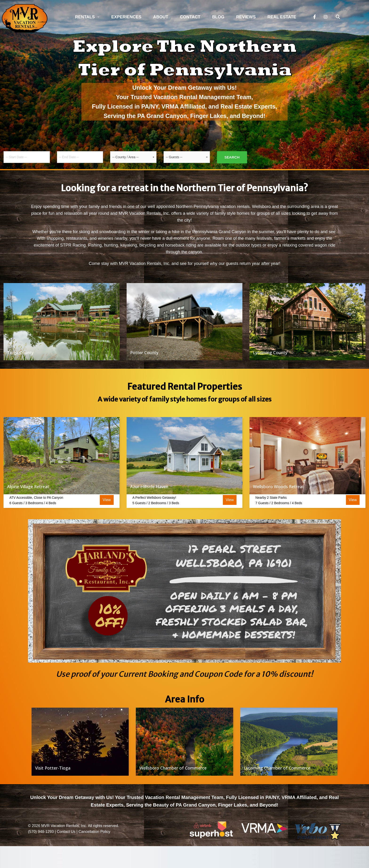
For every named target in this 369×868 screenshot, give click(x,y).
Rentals (85, 17)
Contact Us (66, 832)
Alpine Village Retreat (28, 487)
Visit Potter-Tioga (53, 768)
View (107, 500)
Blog (218, 17)
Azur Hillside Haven (149, 487)
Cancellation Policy (94, 832)
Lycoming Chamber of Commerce (277, 768)
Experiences (126, 17)
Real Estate (282, 17)
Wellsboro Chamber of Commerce (173, 768)
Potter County (144, 353)
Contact (190, 17)
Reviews (246, 17)
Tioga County (20, 353)
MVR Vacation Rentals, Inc (64, 826)
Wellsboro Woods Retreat (279, 487)
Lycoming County (270, 353)
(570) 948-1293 (41, 832)
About (161, 17)
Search (232, 157)
